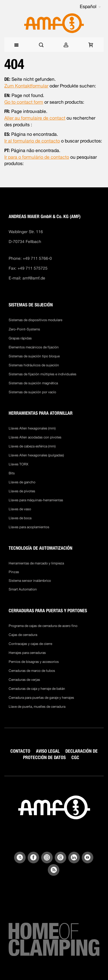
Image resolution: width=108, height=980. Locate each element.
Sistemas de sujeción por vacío (32, 392)
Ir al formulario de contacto (32, 141)
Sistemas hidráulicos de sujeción (34, 365)
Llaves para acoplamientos (29, 527)
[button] (90, 7)
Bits (12, 473)
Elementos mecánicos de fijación (34, 347)
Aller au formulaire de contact (35, 118)
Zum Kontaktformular (26, 86)
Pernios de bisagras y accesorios (34, 662)
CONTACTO (20, 751)
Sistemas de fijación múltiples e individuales (42, 374)
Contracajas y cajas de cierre (30, 644)
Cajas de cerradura (23, 635)
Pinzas (14, 572)
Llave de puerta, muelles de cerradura (37, 707)
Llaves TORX (18, 464)
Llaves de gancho (22, 482)
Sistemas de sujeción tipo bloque (34, 356)
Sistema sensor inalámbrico (30, 581)
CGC (75, 757)
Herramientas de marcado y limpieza (36, 563)
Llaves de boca (20, 518)
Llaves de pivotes (22, 491)
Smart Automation (23, 589)
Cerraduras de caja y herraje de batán (37, 689)
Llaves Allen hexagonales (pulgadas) (36, 455)
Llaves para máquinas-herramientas (36, 500)
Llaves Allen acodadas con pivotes (35, 437)
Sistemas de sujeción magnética (33, 383)
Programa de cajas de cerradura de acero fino (43, 626)
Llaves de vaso (20, 509)
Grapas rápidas (20, 338)
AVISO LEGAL (48, 751)
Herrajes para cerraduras (27, 653)
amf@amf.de (34, 278)
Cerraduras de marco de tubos (32, 671)
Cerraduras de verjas (24, 680)
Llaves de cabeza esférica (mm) (32, 446)
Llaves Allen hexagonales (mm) (32, 428)
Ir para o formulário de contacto (37, 157)
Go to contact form (24, 102)
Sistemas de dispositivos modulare (35, 320)
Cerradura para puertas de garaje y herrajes (41, 698)
